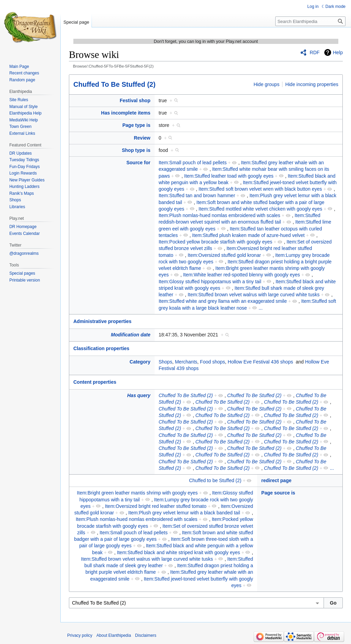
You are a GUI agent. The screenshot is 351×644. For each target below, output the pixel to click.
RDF (315, 52)
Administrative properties (102, 321)
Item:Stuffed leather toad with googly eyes (229, 176)
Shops (166, 362)
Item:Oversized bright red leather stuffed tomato (156, 506)
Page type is (136, 125)
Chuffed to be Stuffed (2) (215, 480)
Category (140, 362)
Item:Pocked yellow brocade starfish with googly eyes (216, 242)
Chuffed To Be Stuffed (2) (114, 84)
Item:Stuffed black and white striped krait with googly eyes (178, 552)
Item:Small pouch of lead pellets (193, 163)
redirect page (276, 480)
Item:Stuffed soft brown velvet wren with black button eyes (260, 189)
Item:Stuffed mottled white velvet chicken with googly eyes (260, 209)
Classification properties (101, 348)
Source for (138, 163)
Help (338, 52)
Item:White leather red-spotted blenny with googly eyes (241, 275)
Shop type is (136, 150)
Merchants (186, 362)
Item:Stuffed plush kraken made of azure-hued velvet (249, 235)
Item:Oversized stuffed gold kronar (224, 255)
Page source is (278, 493)
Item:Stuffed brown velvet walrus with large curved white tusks (253, 295)
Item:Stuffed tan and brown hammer (197, 195)
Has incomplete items (126, 113)
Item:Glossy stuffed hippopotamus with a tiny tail (210, 282)
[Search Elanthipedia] (310, 21)
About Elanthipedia (114, 635)
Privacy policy (80, 635)
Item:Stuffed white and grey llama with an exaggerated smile (223, 301)
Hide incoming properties (312, 84)
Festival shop (135, 100)
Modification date (131, 335)
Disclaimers (146, 635)
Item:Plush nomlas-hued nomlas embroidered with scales (220, 215)
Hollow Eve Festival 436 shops (260, 362)
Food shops (212, 362)
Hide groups (267, 84)
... (261, 308)
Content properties (95, 382)
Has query (139, 395)
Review (142, 138)
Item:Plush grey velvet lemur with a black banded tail (184, 513)
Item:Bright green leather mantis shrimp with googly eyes (137, 493)
